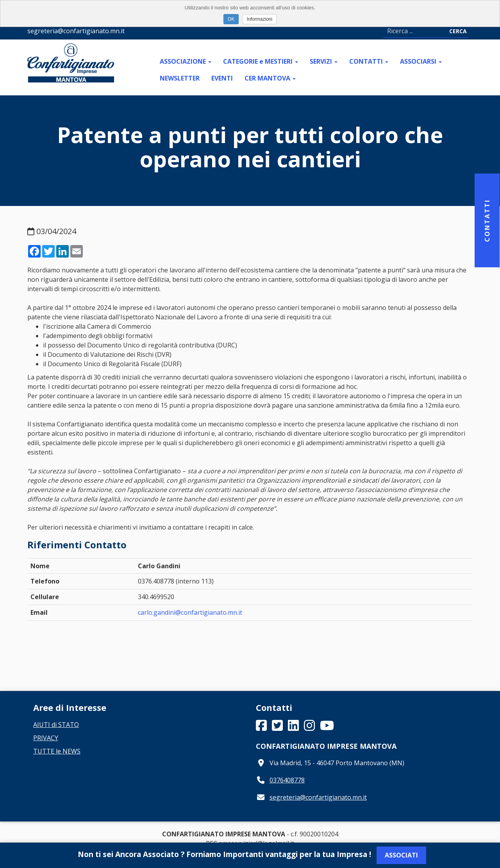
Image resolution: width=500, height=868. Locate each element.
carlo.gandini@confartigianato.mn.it (190, 612)
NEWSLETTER (180, 78)
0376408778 (287, 780)
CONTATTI (369, 61)
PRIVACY (46, 738)
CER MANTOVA (270, 78)
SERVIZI (324, 61)
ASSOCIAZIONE (186, 61)
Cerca (458, 31)
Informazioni (260, 19)
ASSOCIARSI (421, 61)
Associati (401, 855)
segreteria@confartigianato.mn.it (318, 797)
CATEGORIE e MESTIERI (261, 61)
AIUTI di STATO (56, 725)
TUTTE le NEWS (57, 751)
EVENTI (222, 78)
